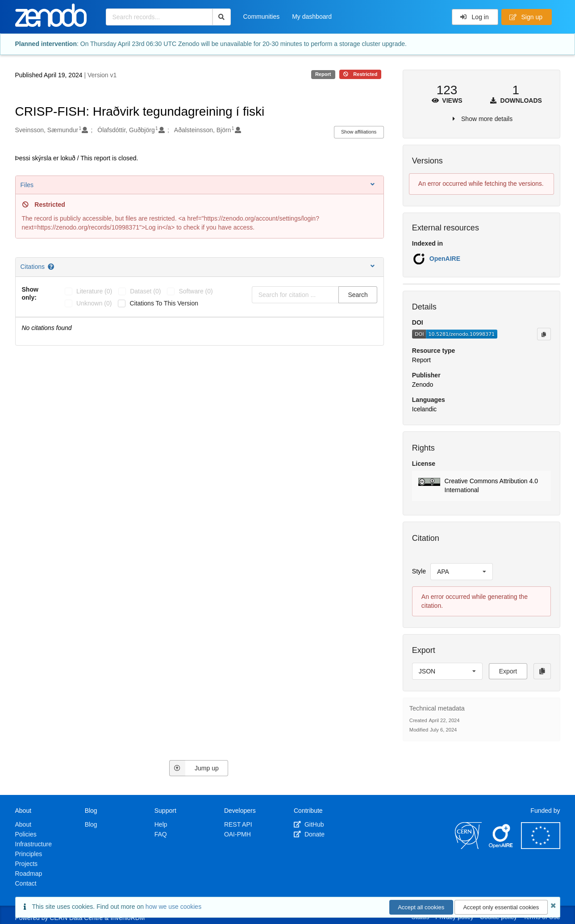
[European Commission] (541, 847)
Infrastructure (33, 844)
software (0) (196, 291)
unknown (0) (94, 303)
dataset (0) (145, 291)
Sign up (526, 17)
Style (419, 571)
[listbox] (462, 572)
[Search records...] (159, 17)
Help (161, 824)
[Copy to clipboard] (544, 334)
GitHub (309, 824)
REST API (238, 824)
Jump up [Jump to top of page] (194, 768)
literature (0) (94, 291)
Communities (262, 17)
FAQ (161, 834)
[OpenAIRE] (501, 847)
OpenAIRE (445, 259)
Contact (26, 883)
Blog (91, 824)
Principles (29, 854)
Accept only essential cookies (501, 907)
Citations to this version (164, 303)
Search (358, 295)
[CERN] (468, 847)
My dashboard (312, 17)
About (23, 824)
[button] (481, 486)
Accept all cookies (421, 907)
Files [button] (198, 185)
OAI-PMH (237, 834)
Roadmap (29, 874)
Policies (26, 834)
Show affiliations (359, 132)
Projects (27, 864)
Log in (474, 17)
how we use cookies (173, 907)
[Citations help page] (52, 267)
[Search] (222, 17)
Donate (309, 834)
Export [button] (508, 671)
